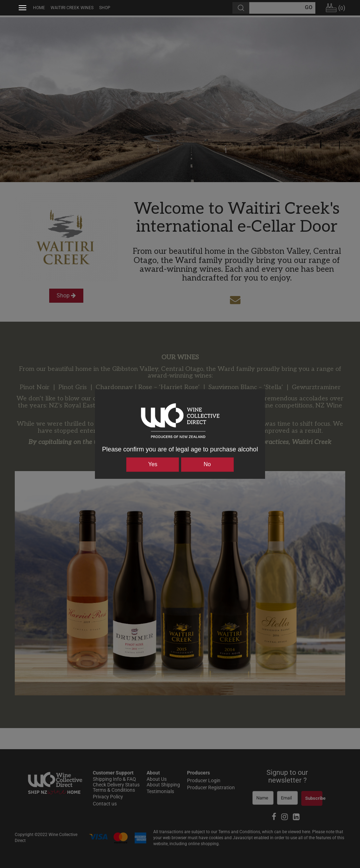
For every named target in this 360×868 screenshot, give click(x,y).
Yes (153, 464)
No (207, 464)
